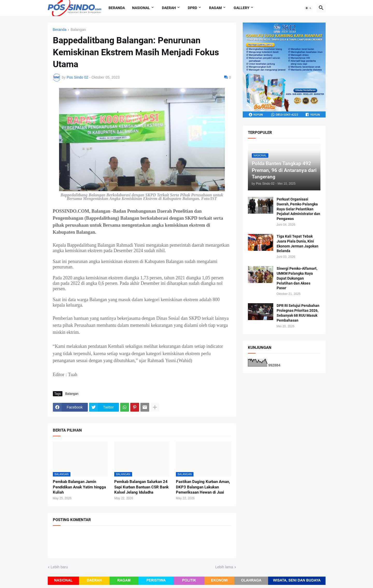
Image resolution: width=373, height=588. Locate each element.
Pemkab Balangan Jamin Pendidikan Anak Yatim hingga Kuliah (79, 487)
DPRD (192, 8)
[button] (309, 8)
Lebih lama (224, 567)
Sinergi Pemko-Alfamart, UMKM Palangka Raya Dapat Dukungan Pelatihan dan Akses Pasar (297, 278)
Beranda (117, 8)
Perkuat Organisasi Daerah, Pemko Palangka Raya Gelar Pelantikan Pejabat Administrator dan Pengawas (298, 209)
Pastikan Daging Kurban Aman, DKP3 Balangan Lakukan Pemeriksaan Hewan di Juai (203, 487)
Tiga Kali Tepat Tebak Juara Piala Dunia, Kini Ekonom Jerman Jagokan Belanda (297, 244)
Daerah (169, 8)
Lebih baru (59, 567)
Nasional (141, 8)
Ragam (215, 8)
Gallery (242, 8)
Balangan (78, 30)
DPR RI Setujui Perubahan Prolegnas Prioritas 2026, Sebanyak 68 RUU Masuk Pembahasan (298, 313)
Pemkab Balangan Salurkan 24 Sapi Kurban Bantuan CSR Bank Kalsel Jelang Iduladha (141, 487)
